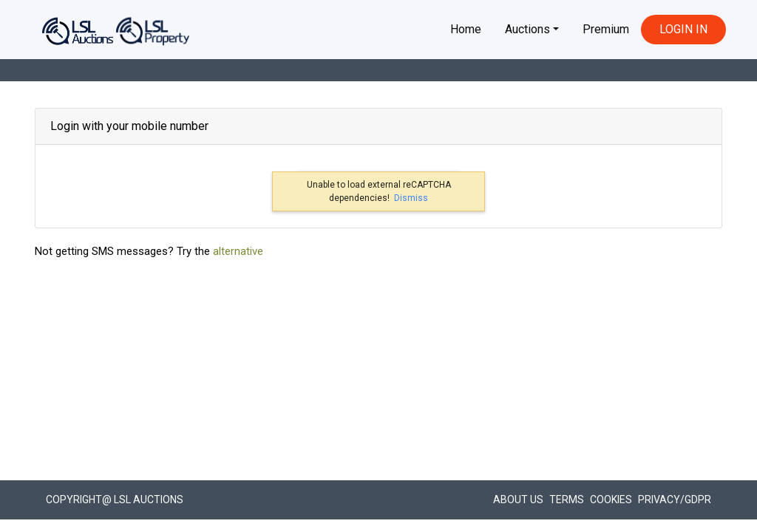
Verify (461, 306)
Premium (606, 29)
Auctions (527, 29)
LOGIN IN (683, 29)
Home (466, 29)
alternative (238, 417)
